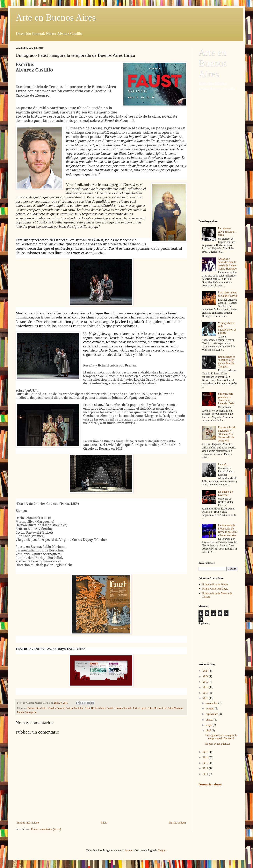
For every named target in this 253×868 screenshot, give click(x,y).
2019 (206, 682)
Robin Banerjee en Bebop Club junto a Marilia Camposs (226, 362)
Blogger (162, 850)
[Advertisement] (218, 156)
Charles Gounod (56, 708)
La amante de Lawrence (225, 493)
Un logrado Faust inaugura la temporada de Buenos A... (221, 737)
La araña (223, 465)
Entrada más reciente (28, 823)
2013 (206, 763)
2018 (206, 687)
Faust (87, 708)
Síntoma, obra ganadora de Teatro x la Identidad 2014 (226, 399)
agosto (210, 720)
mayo (209, 725)
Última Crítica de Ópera (215, 589)
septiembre (212, 714)
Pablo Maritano (175, 708)
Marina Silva (160, 708)
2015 (206, 752)
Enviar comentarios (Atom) (46, 829)
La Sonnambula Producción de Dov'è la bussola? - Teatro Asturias (228, 530)
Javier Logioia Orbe (143, 708)
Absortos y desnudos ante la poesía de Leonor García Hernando (227, 264)
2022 (206, 676)
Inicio (104, 823)
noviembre (212, 703)
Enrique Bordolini (74, 708)
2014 (206, 758)
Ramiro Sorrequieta (27, 712)
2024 (206, 671)
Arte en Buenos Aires (56, 17)
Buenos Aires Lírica (37, 708)
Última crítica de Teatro (215, 584)
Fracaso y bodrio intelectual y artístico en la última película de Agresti (227, 434)
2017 (206, 693)
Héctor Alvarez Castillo (103, 708)
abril (209, 731)
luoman (129, 850)
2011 (206, 774)
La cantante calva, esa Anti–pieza (227, 232)
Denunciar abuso (210, 784)
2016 (206, 698)
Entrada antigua (177, 823)
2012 (206, 768)
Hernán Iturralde (124, 708)
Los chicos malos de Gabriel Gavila (228, 294)
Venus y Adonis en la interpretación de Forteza (227, 328)
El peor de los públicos (218, 744)
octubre (210, 709)
